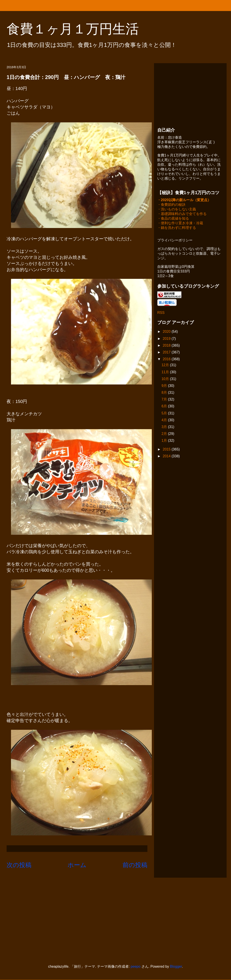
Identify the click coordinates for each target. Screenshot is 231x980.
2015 (167, 450)
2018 (167, 346)
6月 (165, 407)
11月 (166, 372)
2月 (165, 434)
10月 (166, 379)
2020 (167, 332)
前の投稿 (135, 865)
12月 (166, 365)
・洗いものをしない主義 (177, 210)
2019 (167, 339)
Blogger (176, 966)
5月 (165, 414)
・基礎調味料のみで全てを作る (182, 214)
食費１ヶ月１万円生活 (79, 29)
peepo (136, 966)
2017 (167, 353)
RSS (161, 313)
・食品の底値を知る (173, 219)
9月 (165, 386)
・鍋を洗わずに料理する (177, 228)
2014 (167, 457)
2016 (167, 359)
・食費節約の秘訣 (171, 205)
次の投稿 (19, 865)
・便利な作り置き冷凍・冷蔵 (180, 223)
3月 (165, 427)
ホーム (77, 865)
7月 (165, 400)
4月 (165, 420)
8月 (165, 393)
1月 (165, 441)
